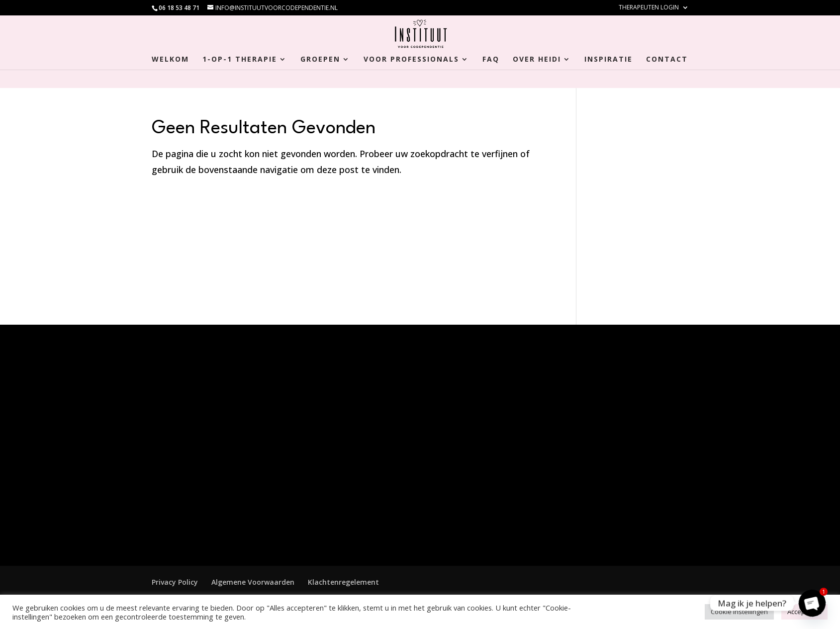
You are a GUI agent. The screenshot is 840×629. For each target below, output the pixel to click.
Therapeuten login (649, 8)
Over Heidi (537, 60)
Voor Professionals (411, 60)
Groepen (320, 60)
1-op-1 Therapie (240, 60)
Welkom (170, 60)
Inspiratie (608, 60)
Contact (667, 60)
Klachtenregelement (343, 582)
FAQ (491, 60)
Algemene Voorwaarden (253, 582)
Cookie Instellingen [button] (739, 612)
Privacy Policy (175, 582)
